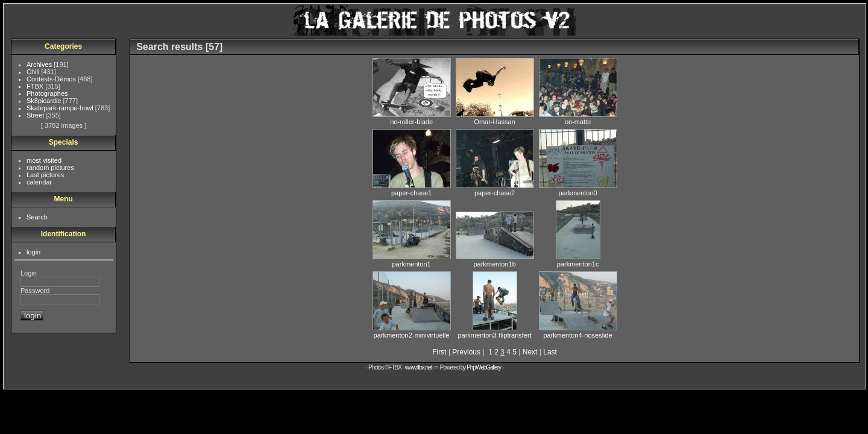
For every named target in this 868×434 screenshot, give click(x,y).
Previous (466, 352)
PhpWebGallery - (485, 367)
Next (530, 352)
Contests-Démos (52, 79)
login (33, 252)
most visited (44, 160)
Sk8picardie (45, 101)
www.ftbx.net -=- (423, 367)
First (439, 352)
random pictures (50, 168)
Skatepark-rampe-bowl (61, 108)
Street (36, 115)
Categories (63, 46)
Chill (34, 72)
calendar (39, 182)
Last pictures (45, 175)
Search (37, 217)
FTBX (36, 86)
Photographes (47, 93)
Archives (40, 64)
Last (550, 352)
